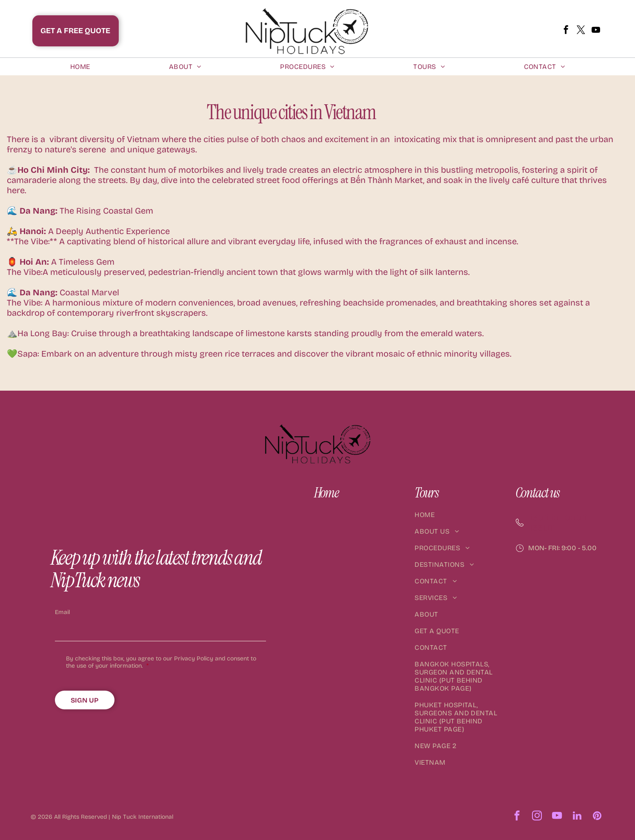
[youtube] (596, 31)
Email (62, 612)
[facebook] (566, 31)
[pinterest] (597, 817)
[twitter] (581, 31)
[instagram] (537, 817)
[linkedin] (577, 817)
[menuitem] (80, 67)
